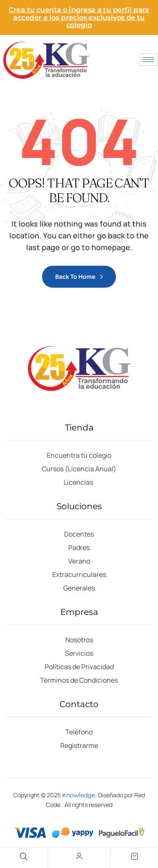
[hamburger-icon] (149, 60)
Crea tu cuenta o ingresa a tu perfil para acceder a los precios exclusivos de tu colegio (79, 17)
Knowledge (79, 795)
